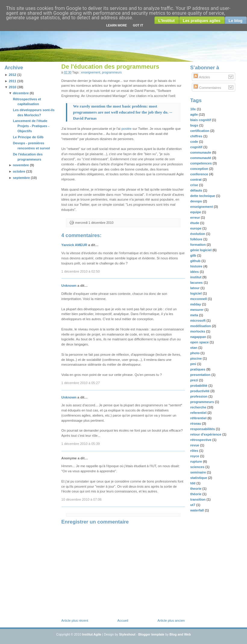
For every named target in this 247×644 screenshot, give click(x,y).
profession (199, 396)
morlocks (198, 331)
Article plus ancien (171, 621)
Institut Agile (92, 634)
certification (200, 131)
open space (200, 342)
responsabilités (203, 429)
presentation (201, 375)
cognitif (197, 147)
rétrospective (201, 440)
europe (196, 228)
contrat (196, 180)
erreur (195, 217)
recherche (199, 407)
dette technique (203, 196)
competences (201, 163)
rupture (196, 461)
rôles (195, 451)
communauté (201, 158)
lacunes (197, 283)
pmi (194, 364)
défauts (197, 190)
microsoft (198, 320)
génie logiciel (201, 250)
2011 (13, 81)
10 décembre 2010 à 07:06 (82, 499)
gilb (194, 255)
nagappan (199, 337)
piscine (196, 358)
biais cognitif (201, 120)
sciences (198, 467)
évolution (198, 234)
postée (127, 129)
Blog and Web (180, 634)
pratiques (198, 369)
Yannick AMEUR (74, 245)
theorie (196, 489)
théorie (196, 494)
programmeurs (112, 72)
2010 (13, 87)
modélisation (201, 326)
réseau (196, 424)
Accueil (123, 621)
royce (195, 456)
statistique (199, 478)
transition (198, 499)
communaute (201, 152)
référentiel (199, 418)
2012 (13, 75)
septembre (22, 178)
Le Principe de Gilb (28, 137)
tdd (193, 483)
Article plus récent (75, 621)
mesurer (197, 310)
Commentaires (207, 88)
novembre (21, 165)
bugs (195, 125)
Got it (138, 25)
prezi (194, 380)
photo (195, 353)
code (194, 142)
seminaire (198, 472)
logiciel (196, 293)
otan (194, 348)
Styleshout (127, 634)
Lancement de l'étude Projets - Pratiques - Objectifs (31, 126)
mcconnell (199, 299)
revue (195, 445)
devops (196, 201)
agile (194, 114)
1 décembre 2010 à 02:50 (81, 271)
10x (193, 109)
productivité (200, 391)
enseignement (91, 72)
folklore (197, 239)
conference (200, 174)
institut (196, 277)
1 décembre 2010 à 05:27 (81, 383)
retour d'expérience (206, 434)
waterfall (197, 510)
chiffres (197, 136)
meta (194, 315)
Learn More (116, 25)
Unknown (69, 286)
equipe (196, 212)
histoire (197, 266)
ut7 (193, 505)
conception (200, 169)
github (196, 261)
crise (194, 185)
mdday (196, 304)
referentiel (199, 413)
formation (198, 245)
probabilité (199, 386)
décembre (21, 93)
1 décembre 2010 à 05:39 (81, 444)
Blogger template (151, 634)
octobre (19, 171)
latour (195, 288)
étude (195, 223)
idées (195, 272)
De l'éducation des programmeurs (110, 67)
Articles (202, 77)
